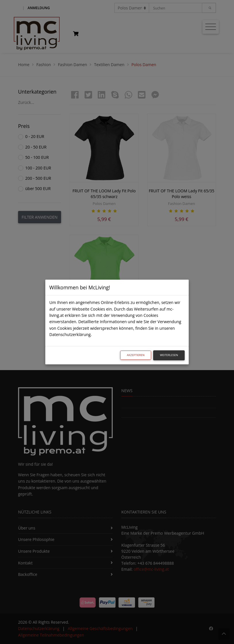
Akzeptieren (136, 355)
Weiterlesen (169, 355)
